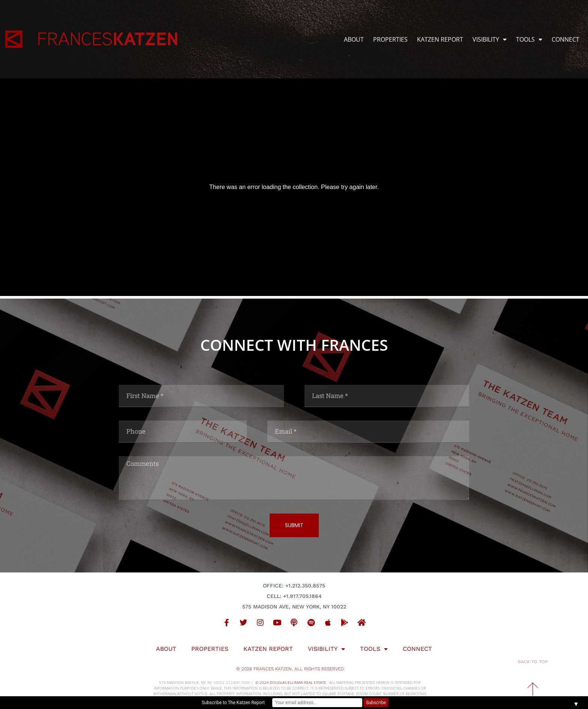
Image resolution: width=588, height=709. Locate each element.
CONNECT (565, 39)
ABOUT (354, 39)
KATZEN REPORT (440, 39)
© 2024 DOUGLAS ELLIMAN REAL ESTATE (291, 682)
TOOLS (529, 39)
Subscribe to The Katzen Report (233, 703)
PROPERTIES (390, 39)
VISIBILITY (490, 39)
